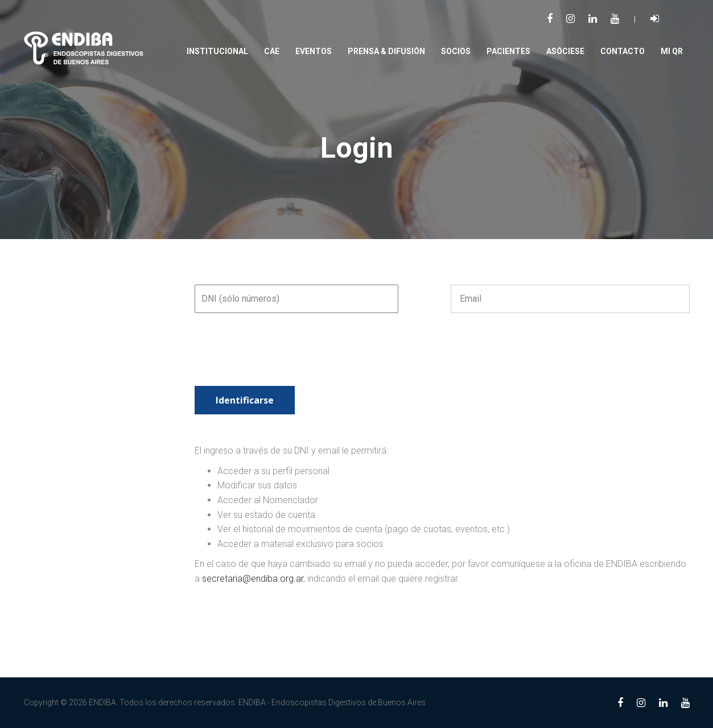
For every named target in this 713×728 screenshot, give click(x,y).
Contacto (623, 51)
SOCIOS (456, 51)
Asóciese (565, 51)
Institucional (217, 51)
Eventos (314, 51)
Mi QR (672, 51)
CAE (272, 51)
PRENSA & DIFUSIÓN (386, 51)
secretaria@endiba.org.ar (253, 579)
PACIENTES (508, 51)
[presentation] (281, 358)
